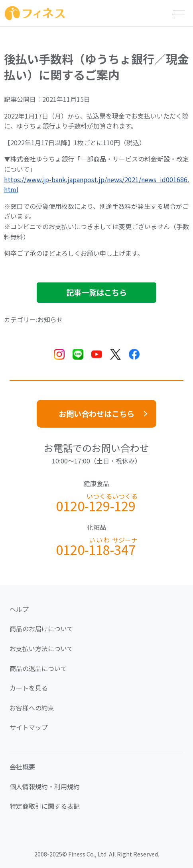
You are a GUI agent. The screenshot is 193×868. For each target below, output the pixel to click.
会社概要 (22, 767)
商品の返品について (38, 668)
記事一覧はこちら (96, 292)
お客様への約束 (32, 708)
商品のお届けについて (41, 629)
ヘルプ (19, 609)
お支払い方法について (41, 648)
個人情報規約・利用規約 (45, 786)
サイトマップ (29, 727)
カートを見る (29, 688)
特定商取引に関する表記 (45, 806)
